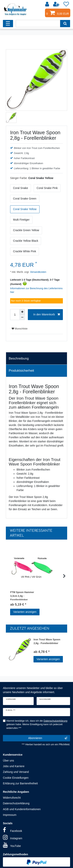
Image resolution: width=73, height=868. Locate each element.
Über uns (8, 761)
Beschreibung (19, 358)
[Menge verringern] (22, 317)
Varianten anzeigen (25, 612)
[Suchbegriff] (38, 24)
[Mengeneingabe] (15, 315)
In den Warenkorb (47, 315)
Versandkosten (38, 272)
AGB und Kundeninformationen (22, 809)
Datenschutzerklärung (16, 803)
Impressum (10, 815)
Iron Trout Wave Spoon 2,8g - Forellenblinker (47, 641)
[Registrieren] (57, 4)
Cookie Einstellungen (16, 778)
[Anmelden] (47, 4)
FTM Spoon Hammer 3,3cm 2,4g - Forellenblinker (22, 596)
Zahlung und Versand (16, 772)
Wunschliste (20, 329)
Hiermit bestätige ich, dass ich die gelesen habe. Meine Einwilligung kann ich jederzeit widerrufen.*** (37, 725)
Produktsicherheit (21, 371)
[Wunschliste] (66, 4)
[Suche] (65, 24)
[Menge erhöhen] (22, 312)
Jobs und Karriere (14, 766)
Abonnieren (48, 738)
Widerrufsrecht (12, 798)
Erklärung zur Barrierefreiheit (20, 783)
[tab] (36, 358)
